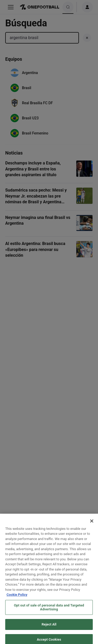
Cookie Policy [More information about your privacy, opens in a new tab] (17, 598)
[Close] (92, 524)
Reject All (49, 628)
